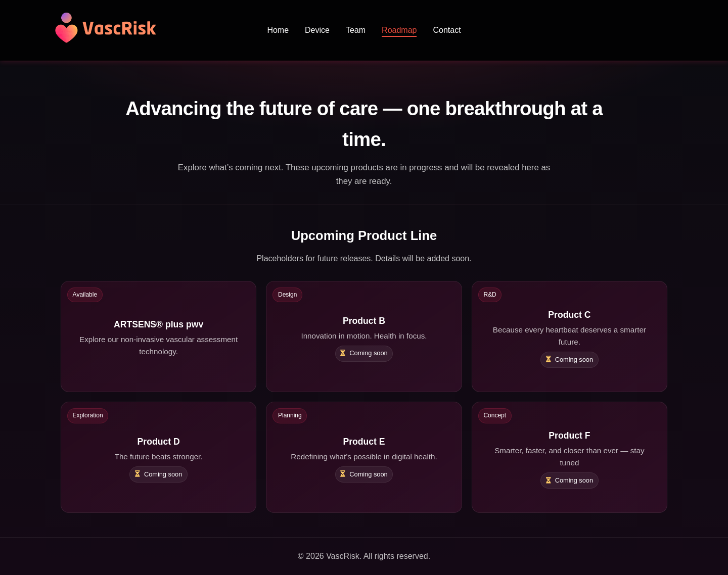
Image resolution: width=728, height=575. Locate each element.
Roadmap (399, 30)
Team (356, 30)
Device (317, 30)
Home (278, 30)
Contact (447, 30)
